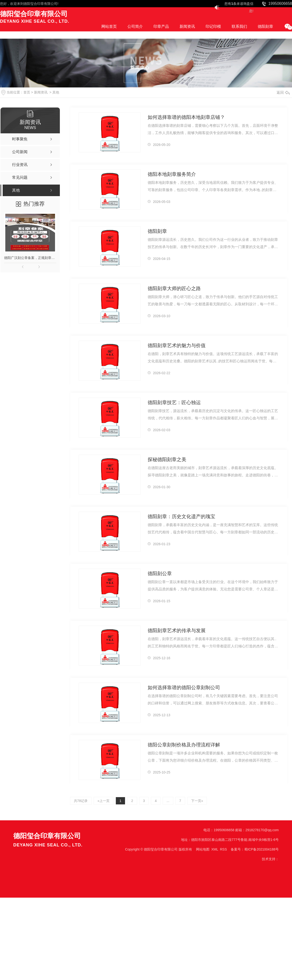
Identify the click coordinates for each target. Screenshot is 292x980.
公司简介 (135, 26)
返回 (283, 92)
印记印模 (213, 26)
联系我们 (239, 26)
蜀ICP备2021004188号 (261, 849)
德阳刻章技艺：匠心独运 (174, 402)
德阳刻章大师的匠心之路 (174, 288)
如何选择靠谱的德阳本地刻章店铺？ (186, 117)
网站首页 (109, 26)
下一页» (197, 801)
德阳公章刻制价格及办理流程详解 (184, 745)
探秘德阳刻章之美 (167, 459)
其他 (56, 92)
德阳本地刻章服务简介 (172, 174)
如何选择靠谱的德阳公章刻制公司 (184, 687)
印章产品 (161, 26)
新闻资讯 (187, 26)
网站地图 (203, 849)
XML (215, 849)
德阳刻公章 (160, 573)
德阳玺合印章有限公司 (41, 4)
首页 (27, 92)
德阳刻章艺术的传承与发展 (177, 630)
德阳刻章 (265, 26)
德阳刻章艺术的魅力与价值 (177, 345)
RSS (223, 849)
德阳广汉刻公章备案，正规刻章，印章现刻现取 (30, 258)
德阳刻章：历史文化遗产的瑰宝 (181, 516)
